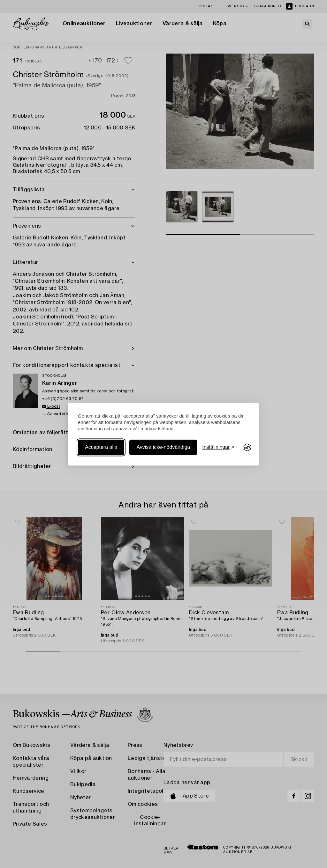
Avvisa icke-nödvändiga (163, 447)
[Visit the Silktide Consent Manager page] (247, 448)
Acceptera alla (101, 447)
